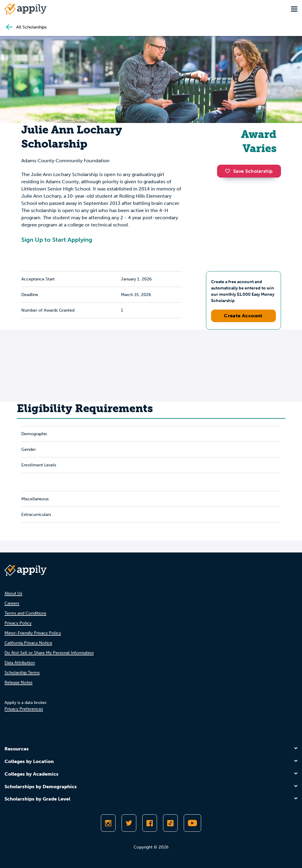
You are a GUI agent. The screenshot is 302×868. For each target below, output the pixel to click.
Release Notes (18, 682)
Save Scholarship (249, 171)
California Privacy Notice (28, 643)
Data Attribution (20, 663)
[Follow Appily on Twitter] (129, 823)
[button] (229, 171)
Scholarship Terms (22, 673)
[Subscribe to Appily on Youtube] (192, 823)
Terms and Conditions (25, 613)
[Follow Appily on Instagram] (108, 823)
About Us (13, 593)
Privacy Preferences (24, 709)
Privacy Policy (18, 623)
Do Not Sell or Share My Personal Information (49, 653)
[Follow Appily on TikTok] (170, 823)
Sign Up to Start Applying (57, 240)
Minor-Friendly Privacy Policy (33, 633)
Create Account (243, 316)
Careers (12, 603)
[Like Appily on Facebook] (150, 823)
